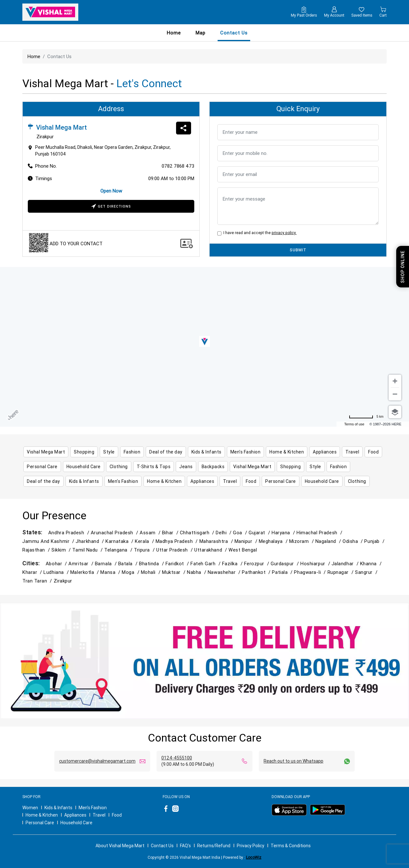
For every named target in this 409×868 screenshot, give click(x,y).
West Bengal (243, 550)
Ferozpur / (257, 563)
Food (117, 815)
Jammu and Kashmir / (49, 541)
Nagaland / (329, 541)
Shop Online (403, 267)
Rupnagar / (341, 572)
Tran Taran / (38, 581)
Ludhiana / (57, 572)
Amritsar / (81, 563)
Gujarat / (260, 533)
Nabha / (197, 572)
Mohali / (151, 572)
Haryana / (284, 533)
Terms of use (354, 424)
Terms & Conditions (291, 846)
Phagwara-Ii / (311, 572)
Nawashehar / (225, 572)
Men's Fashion (93, 808)
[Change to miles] (366, 417)
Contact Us (162, 846)
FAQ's (185, 846)
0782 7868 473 (178, 166)
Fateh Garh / (206, 563)
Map (201, 33)
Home (174, 33)
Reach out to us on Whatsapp (293, 761)
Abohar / (57, 563)
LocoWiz (254, 857)
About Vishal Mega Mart (120, 846)
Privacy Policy (251, 846)
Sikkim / (62, 550)
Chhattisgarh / (198, 533)
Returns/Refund (214, 846)
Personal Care (40, 823)
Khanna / (372, 563)
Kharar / (33, 572)
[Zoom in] (395, 381)
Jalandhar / (346, 563)
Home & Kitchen (42, 815)
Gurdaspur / (286, 563)
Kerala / (145, 541)
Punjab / (375, 541)
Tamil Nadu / (88, 550)
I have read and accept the (259, 233)
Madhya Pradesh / (177, 541)
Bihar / (171, 533)
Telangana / (119, 550)
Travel (99, 815)
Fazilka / (233, 563)
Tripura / (145, 550)
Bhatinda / (152, 563)
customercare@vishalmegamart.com (97, 761)
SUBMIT (298, 250)
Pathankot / (257, 572)
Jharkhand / (91, 541)
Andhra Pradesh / (69, 533)
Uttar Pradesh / (175, 550)
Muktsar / (174, 572)
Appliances (75, 815)
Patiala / (283, 572)
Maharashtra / (217, 541)
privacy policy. (284, 233)
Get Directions (111, 207)
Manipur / (247, 541)
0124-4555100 (177, 758)
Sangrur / (367, 572)
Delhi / (224, 533)
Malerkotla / (85, 572)
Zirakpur (63, 581)
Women (30, 808)
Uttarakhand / (211, 550)
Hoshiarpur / (316, 563)
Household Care (76, 823)
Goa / (241, 533)
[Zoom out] (395, 394)
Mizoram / (302, 541)
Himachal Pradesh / (320, 533)
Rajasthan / (37, 550)
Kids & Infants (58, 808)
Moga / (131, 572)
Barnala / (107, 563)
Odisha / (353, 541)
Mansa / (111, 572)
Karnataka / (120, 541)
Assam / (151, 533)
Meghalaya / (274, 541)
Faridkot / (178, 563)
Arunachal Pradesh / (115, 533)
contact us (234, 33)
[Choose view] (395, 412)
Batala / (129, 563)
